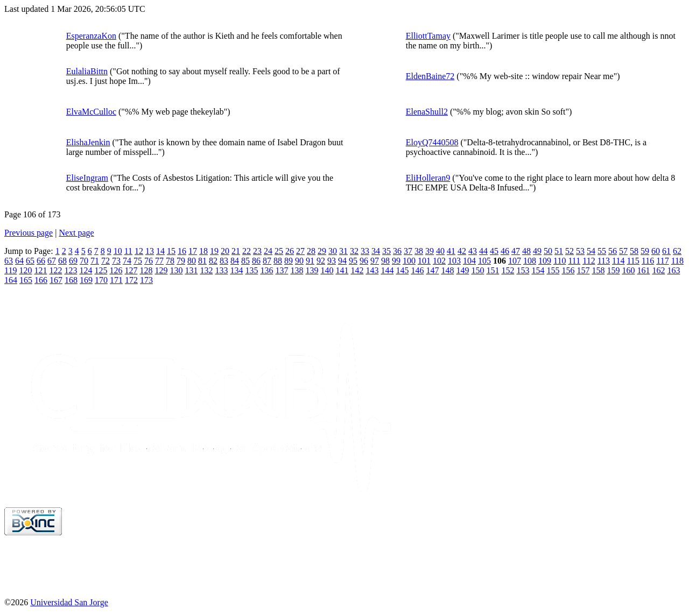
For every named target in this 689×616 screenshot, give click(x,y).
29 (322, 251)
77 (159, 261)
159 (613, 270)
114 (618, 261)
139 (312, 270)
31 (343, 251)
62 (677, 251)
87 (267, 261)
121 (40, 270)
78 (170, 261)
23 (257, 251)
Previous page (29, 233)
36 (397, 251)
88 (278, 261)
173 (146, 280)
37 (408, 251)
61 (666, 251)
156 (568, 270)
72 (106, 261)
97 (375, 261)
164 (11, 280)
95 (353, 261)
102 (439, 261)
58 (634, 251)
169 (86, 280)
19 (214, 251)
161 (643, 270)
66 (41, 261)
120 (25, 270)
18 (203, 251)
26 (290, 251)
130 (176, 270)
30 (333, 251)
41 (451, 251)
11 (128, 251)
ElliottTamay (428, 36)
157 (583, 270)
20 (225, 251)
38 (419, 251)
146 (417, 270)
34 (376, 251)
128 (146, 270)
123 (71, 270)
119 (10, 270)
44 (483, 251)
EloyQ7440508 (432, 142)
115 (633, 261)
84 (235, 261)
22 (247, 251)
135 (251, 270)
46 (505, 251)
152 (508, 270)
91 (310, 261)
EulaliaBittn (87, 71)
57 (623, 251)
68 (62, 261)
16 (182, 251)
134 (236, 270)
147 (432, 270)
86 (256, 261)
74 (127, 261)
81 (202, 261)
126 (116, 270)
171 (116, 280)
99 (396, 261)
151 (493, 270)
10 (118, 251)
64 (19, 261)
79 (181, 261)
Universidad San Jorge (69, 602)
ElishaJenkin (88, 142)
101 (424, 261)
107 (515, 261)
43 (473, 251)
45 (494, 251)
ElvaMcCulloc (91, 112)
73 (116, 261)
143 (372, 270)
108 (530, 261)
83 (224, 261)
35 (386, 251)
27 (300, 251)
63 (9, 261)
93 (332, 261)
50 (548, 251)
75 (138, 261)
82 (213, 261)
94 (342, 261)
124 (86, 270)
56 (613, 251)
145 (402, 270)
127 (131, 270)
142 (357, 270)
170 (101, 280)
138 (297, 270)
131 (191, 270)
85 (245, 261)
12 (139, 251)
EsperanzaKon (91, 36)
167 (56, 280)
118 (677, 261)
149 (462, 270)
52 (570, 251)
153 (523, 270)
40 (440, 251)
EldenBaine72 (430, 76)
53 (580, 251)
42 (462, 251)
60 (656, 251)
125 (101, 270)
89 (289, 261)
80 (192, 261)
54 (591, 251)
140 (327, 270)
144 (387, 270)
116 (648, 261)
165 (26, 280)
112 (589, 261)
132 (206, 270)
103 (454, 261)
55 (602, 251)
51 (559, 251)
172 (131, 280)
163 (673, 270)
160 (628, 270)
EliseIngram (87, 178)
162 (658, 270)
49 (537, 251)
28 (311, 251)
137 (282, 270)
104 (469, 261)
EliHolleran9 (428, 178)
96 (364, 261)
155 (553, 270)
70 (84, 261)
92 (321, 261)
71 (95, 261)
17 (193, 251)
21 (236, 251)
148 (447, 270)
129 (161, 270)
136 (266, 270)
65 (30, 261)
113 (604, 261)
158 (598, 270)
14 (160, 251)
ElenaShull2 (427, 112)
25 (279, 251)
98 (385, 261)
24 (268, 251)
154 (538, 270)
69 (73, 261)
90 (299, 261)
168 (71, 280)
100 (409, 261)
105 (484, 261)
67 (52, 261)
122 (55, 270)
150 (477, 270)
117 (662, 261)
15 (171, 251)
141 (342, 270)
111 (574, 261)
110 (560, 261)
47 (516, 251)
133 (221, 270)
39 (430, 251)
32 (354, 251)
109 (545, 261)
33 (365, 251)
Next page (76, 233)
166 (41, 280)
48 (526, 251)
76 (149, 261)
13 (150, 251)
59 (645, 251)
